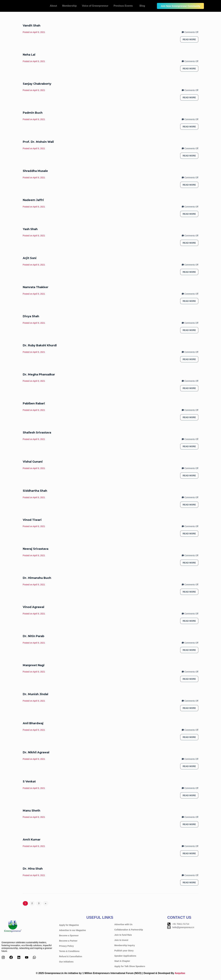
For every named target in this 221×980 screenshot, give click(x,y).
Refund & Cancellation (71, 956)
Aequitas (180, 973)
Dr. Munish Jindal (35, 694)
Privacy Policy (66, 946)
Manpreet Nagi (34, 665)
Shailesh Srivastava (37, 433)
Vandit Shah (32, 26)
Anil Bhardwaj (33, 723)
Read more (189, 39)
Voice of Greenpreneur (95, 6)
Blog (142, 6)
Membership (69, 6)
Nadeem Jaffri (33, 200)
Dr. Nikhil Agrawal (36, 752)
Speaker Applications (125, 956)
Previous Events (123, 6)
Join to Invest (121, 940)
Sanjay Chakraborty (37, 84)
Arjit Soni (30, 258)
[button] (124, 6)
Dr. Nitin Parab (33, 636)
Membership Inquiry (125, 945)
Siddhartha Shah (35, 491)
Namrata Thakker (36, 287)
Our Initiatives (68, 962)
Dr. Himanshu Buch (37, 578)
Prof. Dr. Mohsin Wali (38, 142)
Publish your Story (124, 951)
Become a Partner (68, 941)
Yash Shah (30, 229)
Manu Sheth (31, 811)
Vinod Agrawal (33, 607)
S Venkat (29, 782)
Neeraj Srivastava (36, 549)
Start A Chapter (122, 961)
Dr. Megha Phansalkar (39, 375)
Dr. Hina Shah (33, 869)
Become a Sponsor (69, 935)
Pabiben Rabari (34, 403)
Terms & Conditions (69, 951)
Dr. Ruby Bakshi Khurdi (40, 345)
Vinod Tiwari (32, 520)
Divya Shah (31, 316)
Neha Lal (29, 55)
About (53, 6)
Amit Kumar (32, 840)
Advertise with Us (123, 924)
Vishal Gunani (33, 462)
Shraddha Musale (35, 171)
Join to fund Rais (123, 935)
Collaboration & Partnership (129, 930)
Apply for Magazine (69, 925)
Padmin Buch (33, 113)
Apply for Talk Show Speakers (130, 966)
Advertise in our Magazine (72, 930)
